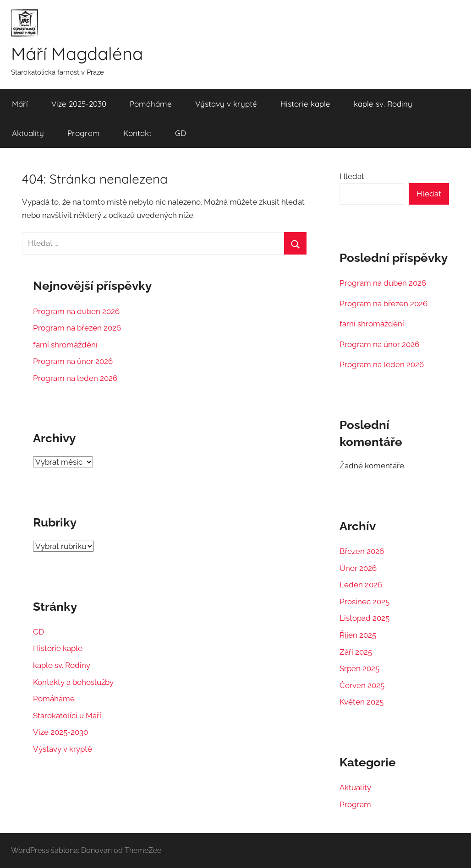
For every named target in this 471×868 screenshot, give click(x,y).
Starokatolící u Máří (67, 715)
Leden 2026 (361, 585)
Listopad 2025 (364, 618)
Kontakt (137, 133)
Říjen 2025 (358, 635)
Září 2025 (356, 651)
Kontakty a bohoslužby (73, 682)
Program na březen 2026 (77, 328)
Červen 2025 (362, 685)
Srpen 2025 (359, 668)
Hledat (352, 176)
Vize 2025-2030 (79, 104)
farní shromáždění (65, 344)
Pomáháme (151, 104)
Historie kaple (305, 104)
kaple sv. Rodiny (383, 104)
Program (84, 133)
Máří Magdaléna (80, 54)
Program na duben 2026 (76, 311)
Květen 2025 (361, 702)
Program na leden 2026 (75, 378)
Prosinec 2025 (364, 602)
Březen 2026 (362, 551)
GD (181, 133)
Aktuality (28, 133)
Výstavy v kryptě (226, 104)
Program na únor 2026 (73, 361)
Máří (20, 104)
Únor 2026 (358, 568)
